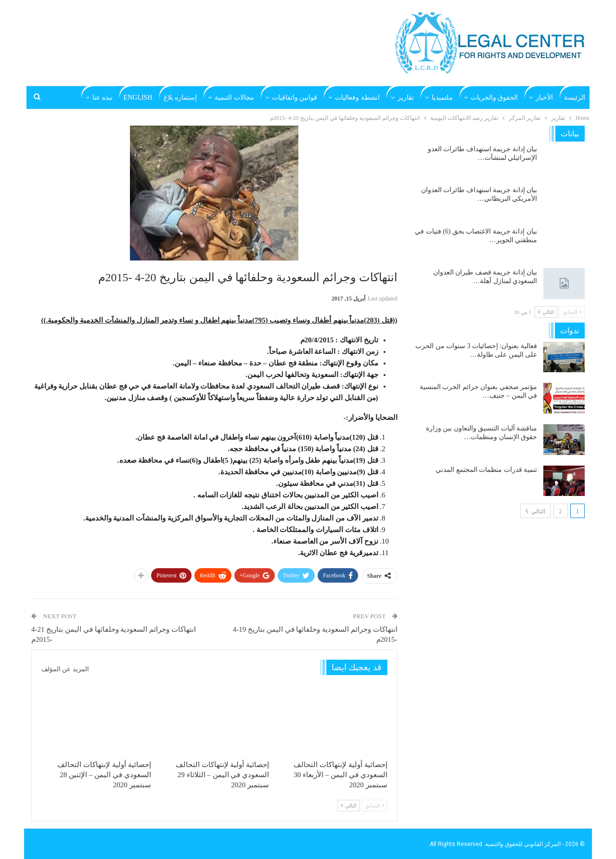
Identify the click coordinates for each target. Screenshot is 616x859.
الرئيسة (575, 98)
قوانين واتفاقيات (295, 98)
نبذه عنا (103, 98)
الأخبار (544, 98)
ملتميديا (442, 98)
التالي (349, 806)
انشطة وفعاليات (357, 98)
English (138, 98)
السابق (374, 806)
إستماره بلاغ (180, 98)
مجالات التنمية (234, 98)
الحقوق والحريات (494, 98)
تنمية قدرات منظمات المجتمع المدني (486, 470)
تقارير (406, 98)
